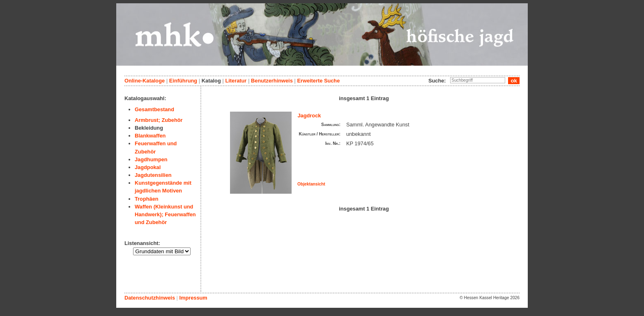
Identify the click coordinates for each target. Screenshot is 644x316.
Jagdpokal (148, 167)
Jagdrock (309, 116)
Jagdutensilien (153, 175)
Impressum (193, 298)
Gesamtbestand (154, 109)
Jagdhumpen (151, 159)
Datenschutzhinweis (150, 298)
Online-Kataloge (145, 81)
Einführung (183, 81)
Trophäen (147, 199)
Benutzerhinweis (272, 81)
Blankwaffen (150, 136)
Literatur (236, 81)
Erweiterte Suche (318, 81)
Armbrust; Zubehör (159, 120)
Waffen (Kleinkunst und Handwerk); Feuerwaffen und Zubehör (165, 214)
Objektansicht (311, 184)
